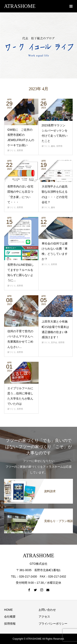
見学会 (54, 342)
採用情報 (10, 624)
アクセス (44, 617)
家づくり (11, 150)
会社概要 (10, 617)
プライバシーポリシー (53, 624)
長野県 (20, 150)
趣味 (53, 146)
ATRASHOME (20, 6)
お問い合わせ (47, 610)
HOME (8, 610)
